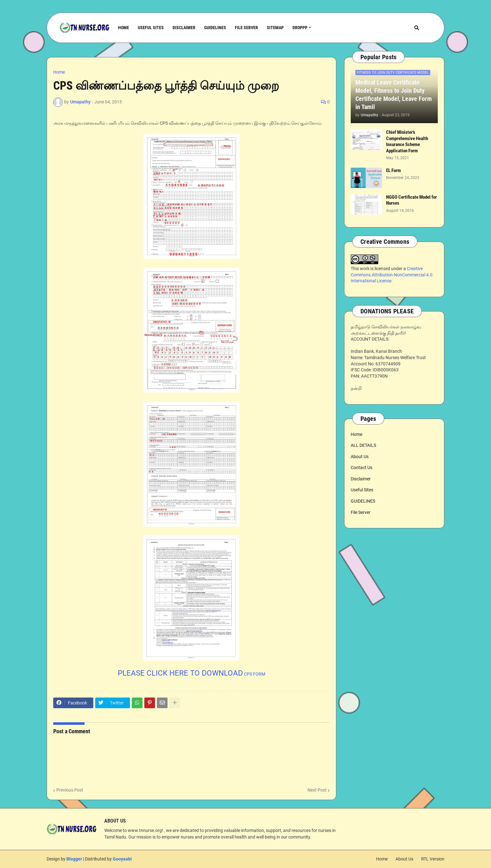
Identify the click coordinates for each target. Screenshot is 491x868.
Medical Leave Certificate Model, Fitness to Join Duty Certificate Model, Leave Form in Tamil (394, 95)
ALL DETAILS (363, 445)
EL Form (393, 170)
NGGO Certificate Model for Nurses (411, 200)
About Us (360, 457)
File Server (361, 512)
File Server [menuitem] (246, 28)
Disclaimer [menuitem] (184, 28)
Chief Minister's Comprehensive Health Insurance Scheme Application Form (407, 141)
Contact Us (362, 468)
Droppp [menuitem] (300, 28)
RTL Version (433, 859)
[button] (417, 28)
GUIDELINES (363, 501)
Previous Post (70, 790)
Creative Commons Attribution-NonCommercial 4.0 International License (392, 275)
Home (59, 72)
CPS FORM (191, 674)
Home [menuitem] (124, 28)
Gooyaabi (122, 859)
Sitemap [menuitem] (275, 28)
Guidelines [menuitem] (215, 28)
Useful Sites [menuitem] (151, 28)
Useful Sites (362, 490)
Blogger (74, 859)
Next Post (317, 790)
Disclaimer (361, 479)
